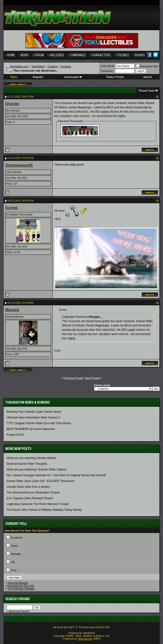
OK (13, 562)
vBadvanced (85, 639)
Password (107, 71)
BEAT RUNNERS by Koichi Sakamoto (31, 429)
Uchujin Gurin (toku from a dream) (28, 487)
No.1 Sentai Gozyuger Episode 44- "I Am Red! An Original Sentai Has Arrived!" (57, 475)
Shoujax (12, 104)
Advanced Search (19, 611)
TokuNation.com (19, 66)
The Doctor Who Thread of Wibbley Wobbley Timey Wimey (44, 510)
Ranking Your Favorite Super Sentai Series (34, 412)
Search (148, 77)
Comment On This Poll (21, 586)
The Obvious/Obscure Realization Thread (33, 493)
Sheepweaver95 (19, 165)
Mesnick (12, 310)
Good (14, 546)
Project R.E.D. (16, 435)
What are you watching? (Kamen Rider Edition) (37, 470)
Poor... (15, 570)
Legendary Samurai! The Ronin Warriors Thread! (38, 504)
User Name (108, 66)
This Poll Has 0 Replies (21, 589)
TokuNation (38, 66)
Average (16, 554)
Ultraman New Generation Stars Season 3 (34, 418)
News (25, 55)
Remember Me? (148, 66)
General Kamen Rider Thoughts (27, 464)
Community (73, 77)
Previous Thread (73, 378)
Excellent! (17, 538)
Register (38, 77)
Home (11, 55)
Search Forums (18, 599)
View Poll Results (18, 583)
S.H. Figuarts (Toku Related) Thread (30, 498)
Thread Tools (146, 91)
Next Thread (92, 378)
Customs (66, 66)
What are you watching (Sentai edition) (31, 458)
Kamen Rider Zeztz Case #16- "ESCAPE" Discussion (41, 481)
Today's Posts (115, 77)
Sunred (11, 208)
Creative (53, 66)
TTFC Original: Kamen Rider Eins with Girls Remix (39, 423)
